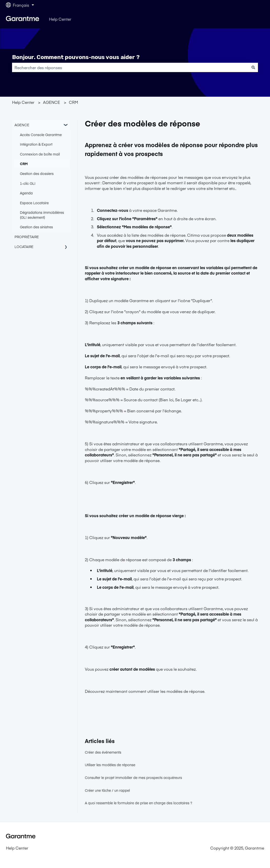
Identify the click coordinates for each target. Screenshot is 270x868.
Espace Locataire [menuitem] (34, 203)
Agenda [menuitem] (26, 193)
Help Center (60, 19)
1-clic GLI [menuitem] (28, 183)
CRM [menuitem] (24, 164)
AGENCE (52, 102)
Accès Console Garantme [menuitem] (41, 135)
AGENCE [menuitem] (22, 125)
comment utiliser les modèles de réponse (166, 691)
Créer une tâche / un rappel (107, 790)
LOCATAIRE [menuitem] (24, 247)
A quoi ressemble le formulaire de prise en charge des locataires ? (138, 803)
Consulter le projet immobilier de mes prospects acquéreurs (133, 777)
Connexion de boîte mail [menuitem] (40, 154)
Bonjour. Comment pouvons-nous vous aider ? (76, 57)
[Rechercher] (253, 67)
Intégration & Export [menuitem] (36, 144)
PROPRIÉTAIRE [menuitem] (27, 237)
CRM (74, 102)
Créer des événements (103, 752)
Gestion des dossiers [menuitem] (37, 173)
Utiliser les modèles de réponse (110, 765)
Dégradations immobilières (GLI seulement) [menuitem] (42, 215)
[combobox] (130, 67)
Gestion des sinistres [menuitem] (36, 227)
